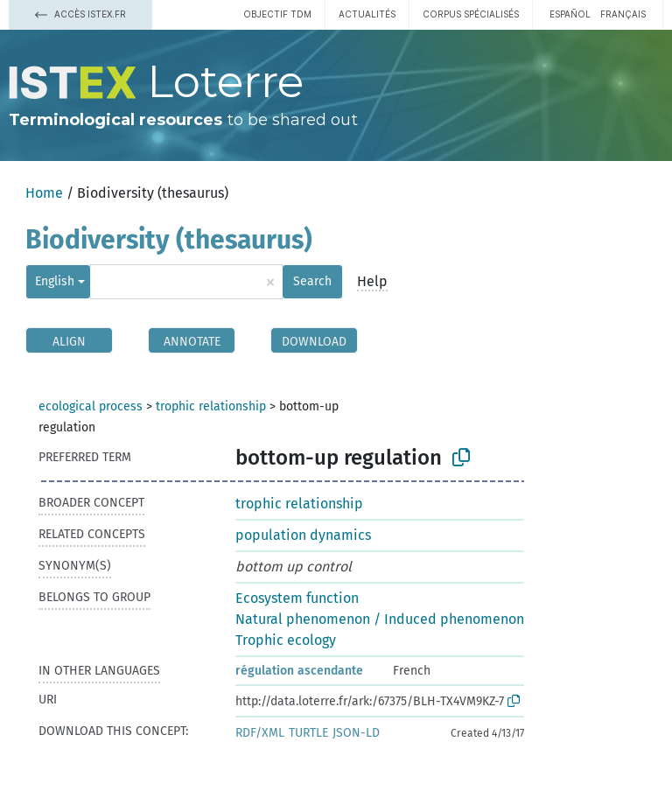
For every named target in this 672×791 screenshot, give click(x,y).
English (55, 281)
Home (44, 193)
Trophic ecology (286, 640)
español (570, 14)
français (623, 14)
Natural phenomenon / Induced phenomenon (380, 619)
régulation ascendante (299, 671)
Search (312, 281)
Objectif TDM (277, 14)
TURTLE (308, 733)
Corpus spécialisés (471, 14)
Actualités (367, 14)
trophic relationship (211, 406)
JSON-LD (356, 733)
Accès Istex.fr (80, 14)
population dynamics (303, 535)
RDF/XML (260, 733)
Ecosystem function (297, 598)
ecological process (91, 406)
